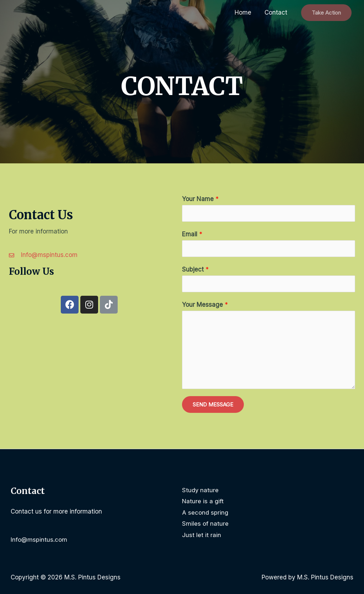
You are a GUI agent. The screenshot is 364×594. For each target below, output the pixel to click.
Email (192, 234)
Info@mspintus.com (39, 540)
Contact (277, 12)
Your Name (200, 199)
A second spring (205, 512)
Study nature (200, 490)
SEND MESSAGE (213, 404)
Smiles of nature (205, 524)
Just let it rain (202, 535)
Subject (195, 269)
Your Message (205, 305)
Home (245, 12)
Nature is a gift (203, 501)
